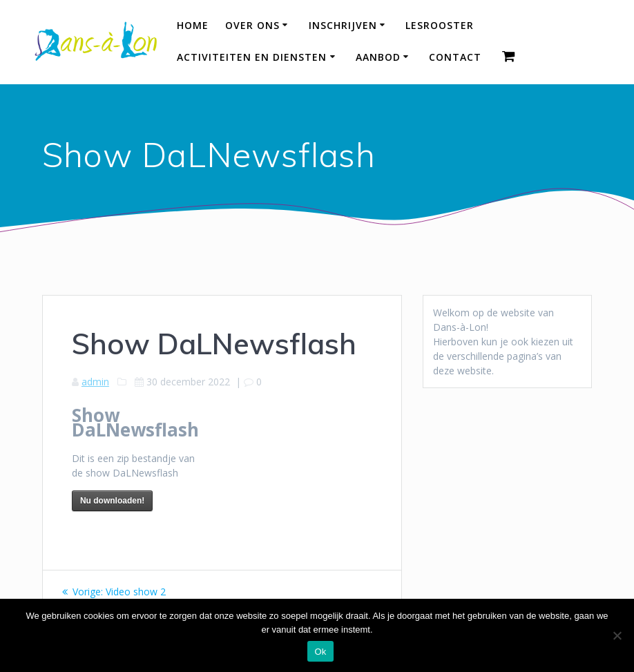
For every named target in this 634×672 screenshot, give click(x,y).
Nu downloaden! (112, 501)
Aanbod (378, 57)
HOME (193, 25)
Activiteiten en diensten (252, 57)
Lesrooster (440, 25)
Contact (455, 57)
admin (95, 382)
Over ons (252, 25)
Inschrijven (343, 25)
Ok (320, 652)
